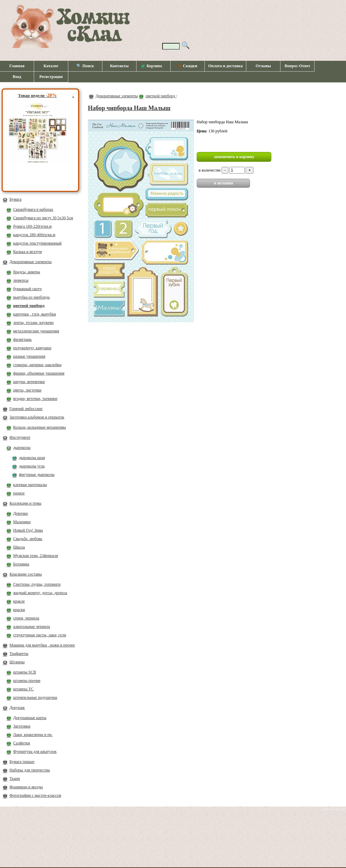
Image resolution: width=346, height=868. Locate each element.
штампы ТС (23, 689)
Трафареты (19, 654)
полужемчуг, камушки (32, 348)
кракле (19, 601)
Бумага (16, 199)
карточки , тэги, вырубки (35, 314)
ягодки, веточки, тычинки (35, 399)
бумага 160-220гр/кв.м (32, 226)
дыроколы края (32, 458)
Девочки (20, 513)
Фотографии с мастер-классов (35, 795)
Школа (19, 547)
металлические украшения (36, 331)
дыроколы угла (32, 466)
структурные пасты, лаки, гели (40, 635)
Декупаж (17, 708)
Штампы (17, 662)
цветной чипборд (29, 306)
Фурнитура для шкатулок (35, 751)
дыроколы (22, 448)
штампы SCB (25, 672)
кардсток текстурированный (37, 243)
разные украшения (29, 356)
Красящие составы (26, 574)
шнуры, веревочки (29, 382)
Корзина (152, 66)
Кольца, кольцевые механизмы (40, 427)
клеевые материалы (30, 485)
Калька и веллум (27, 252)
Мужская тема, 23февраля (35, 556)
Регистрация (51, 77)
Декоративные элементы (31, 262)
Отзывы (263, 66)
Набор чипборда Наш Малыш (129, 108)
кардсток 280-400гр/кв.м (34, 235)
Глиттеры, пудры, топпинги (37, 584)
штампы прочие (27, 681)
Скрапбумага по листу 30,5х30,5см (43, 218)
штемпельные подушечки (35, 697)
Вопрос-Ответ (297, 66)
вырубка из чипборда (31, 297)
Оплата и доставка (225, 66)
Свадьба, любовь (28, 539)
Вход (17, 77)
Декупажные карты (30, 718)
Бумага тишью (22, 762)
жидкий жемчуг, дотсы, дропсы (40, 593)
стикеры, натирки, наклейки (37, 365)
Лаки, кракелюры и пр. (33, 735)
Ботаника (21, 564)
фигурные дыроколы (37, 475)
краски (19, 610)
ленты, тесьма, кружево (33, 323)
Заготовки (22, 726)
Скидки (187, 66)
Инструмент (20, 437)
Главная (17, 66)
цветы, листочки (27, 390)
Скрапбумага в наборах (33, 209)
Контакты (119, 66)
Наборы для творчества (30, 770)
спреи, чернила (26, 618)
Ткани (15, 778)
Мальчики (22, 522)
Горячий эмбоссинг (26, 409)
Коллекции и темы (25, 503)
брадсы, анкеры (27, 272)
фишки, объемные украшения (39, 373)
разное (19, 493)
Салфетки (22, 743)
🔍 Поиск (85, 66)
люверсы (21, 280)
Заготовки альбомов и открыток (37, 417)
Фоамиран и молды (26, 787)
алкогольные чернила (32, 627)
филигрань (22, 339)
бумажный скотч (27, 289)
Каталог (51, 66)
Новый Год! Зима (28, 530)
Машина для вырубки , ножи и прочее (42, 645)
